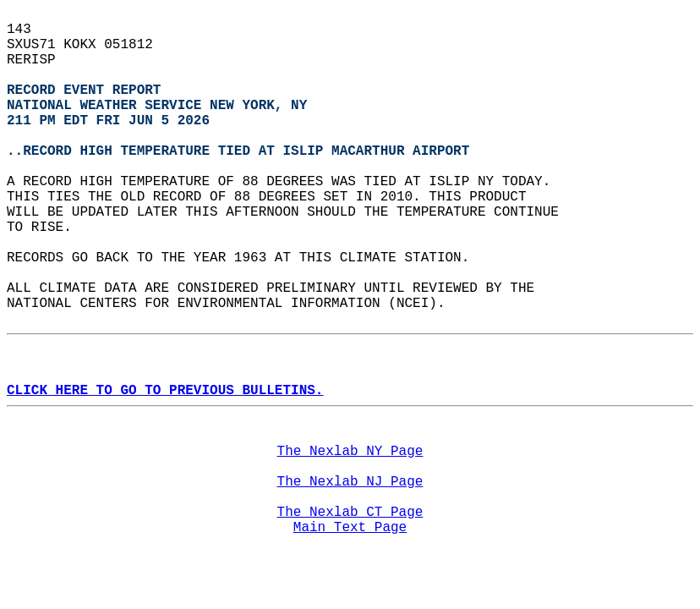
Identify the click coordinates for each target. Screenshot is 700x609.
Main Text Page (350, 528)
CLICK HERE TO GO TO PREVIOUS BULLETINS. (165, 391)
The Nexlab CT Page (350, 513)
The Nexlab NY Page (350, 452)
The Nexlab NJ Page (350, 482)
